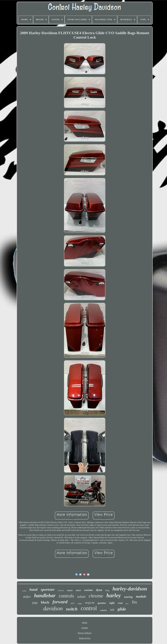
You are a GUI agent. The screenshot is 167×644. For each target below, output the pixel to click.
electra (61, 590)
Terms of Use (85, 638)
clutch (70, 590)
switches (103, 610)
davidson (53, 609)
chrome (96, 596)
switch (72, 609)
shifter (27, 597)
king (107, 590)
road (120, 603)
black (45, 602)
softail (81, 597)
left (112, 610)
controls (66, 596)
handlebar (45, 596)
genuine (102, 603)
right (112, 603)
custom (88, 590)
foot (127, 603)
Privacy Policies (85, 633)
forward (60, 602)
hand (34, 590)
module (141, 596)
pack (73, 603)
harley (114, 595)
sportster (48, 589)
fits (134, 602)
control (89, 608)
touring (128, 597)
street (78, 590)
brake (24, 591)
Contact (85, 628)
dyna (99, 590)
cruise (80, 604)
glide (122, 609)
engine (90, 603)
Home (85, 622)
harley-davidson (130, 589)
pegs (35, 603)
